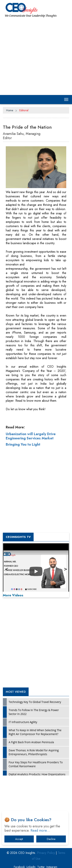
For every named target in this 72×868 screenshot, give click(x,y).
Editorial (24, 110)
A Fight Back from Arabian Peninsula (31, 742)
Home (10, 110)
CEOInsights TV (18, 537)
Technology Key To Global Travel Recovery (35, 702)
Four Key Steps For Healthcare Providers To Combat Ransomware (36, 764)
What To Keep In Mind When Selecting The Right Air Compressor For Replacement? (35, 732)
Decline (51, 839)
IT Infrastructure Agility (23, 722)
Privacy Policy (46, 853)
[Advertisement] (36, 56)
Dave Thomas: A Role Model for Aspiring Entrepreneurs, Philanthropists (34, 752)
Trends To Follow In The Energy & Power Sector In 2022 (34, 712)
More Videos (13, 595)
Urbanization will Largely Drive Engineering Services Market (31, 436)
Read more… (40, 830)
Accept (19, 839)
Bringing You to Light (23, 444)
